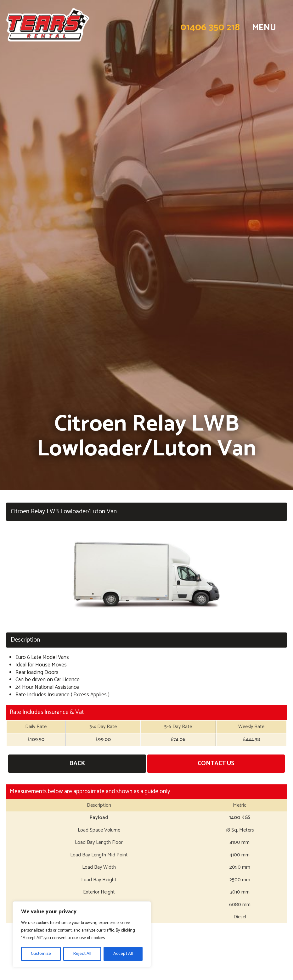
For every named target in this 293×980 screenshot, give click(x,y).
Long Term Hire (146, 968)
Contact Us (216, 763)
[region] (82, 934)
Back (77, 763)
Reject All (82, 954)
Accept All (123, 954)
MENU (264, 28)
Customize (41, 954)
